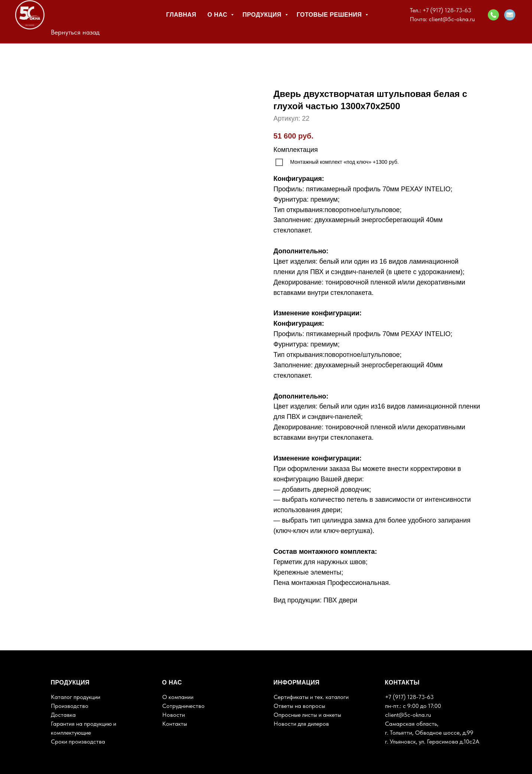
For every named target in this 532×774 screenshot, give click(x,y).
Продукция (263, 15)
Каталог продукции (76, 697)
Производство (70, 706)
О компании (178, 697)
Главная (181, 15)
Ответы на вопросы (299, 706)
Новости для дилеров (301, 724)
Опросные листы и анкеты (307, 715)
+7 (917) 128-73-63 (447, 10)
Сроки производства (78, 742)
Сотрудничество (183, 706)
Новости (174, 715)
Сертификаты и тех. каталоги (311, 697)
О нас (218, 15)
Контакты (175, 724)
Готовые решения (330, 15)
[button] (493, 15)
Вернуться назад (75, 32)
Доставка (63, 715)
